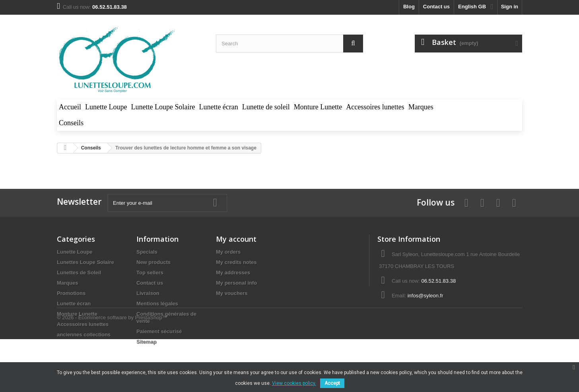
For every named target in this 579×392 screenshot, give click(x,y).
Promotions (71, 293)
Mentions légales (157, 304)
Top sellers (150, 273)
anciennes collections (84, 335)
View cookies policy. (294, 383)
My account (236, 239)
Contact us (436, 7)
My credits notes (236, 262)
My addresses (233, 273)
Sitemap (147, 342)
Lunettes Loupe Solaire (85, 262)
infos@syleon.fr (426, 296)
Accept (332, 383)
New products (153, 262)
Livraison (148, 293)
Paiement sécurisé (159, 331)
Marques (67, 283)
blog (409, 7)
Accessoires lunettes (83, 324)
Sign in (510, 7)
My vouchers (232, 293)
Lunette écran (74, 304)
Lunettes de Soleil (79, 273)
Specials (147, 252)
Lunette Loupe (75, 252)
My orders (228, 252)
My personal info (236, 283)
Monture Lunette (77, 314)
